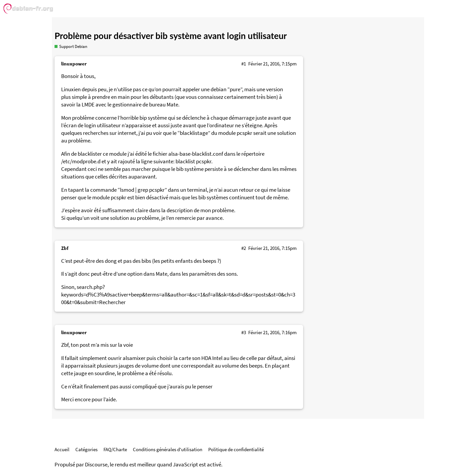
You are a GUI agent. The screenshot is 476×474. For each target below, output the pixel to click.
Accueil (62, 449)
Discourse (96, 465)
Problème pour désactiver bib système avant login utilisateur (171, 36)
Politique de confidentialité (236, 449)
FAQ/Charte (115, 449)
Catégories (86, 449)
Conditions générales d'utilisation (168, 449)
